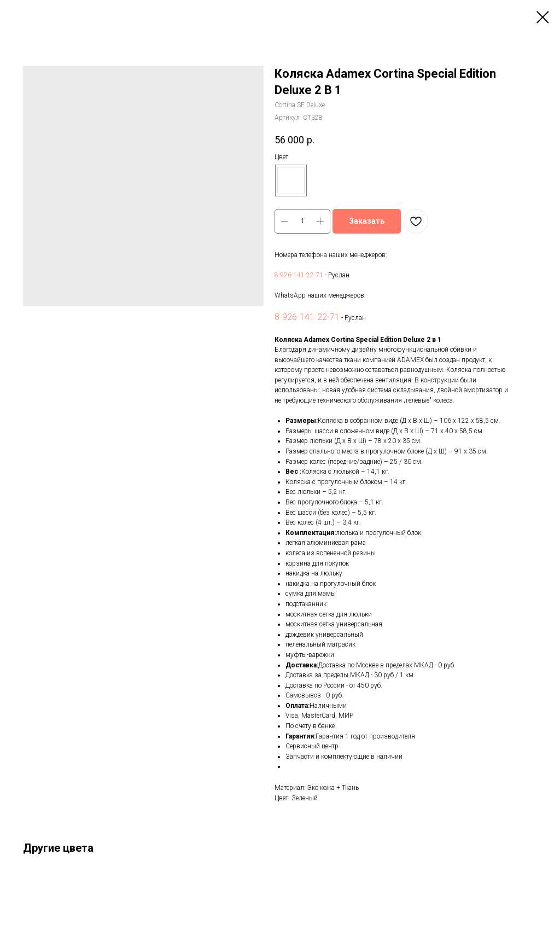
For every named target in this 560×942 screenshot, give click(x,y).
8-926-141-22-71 (299, 275)
